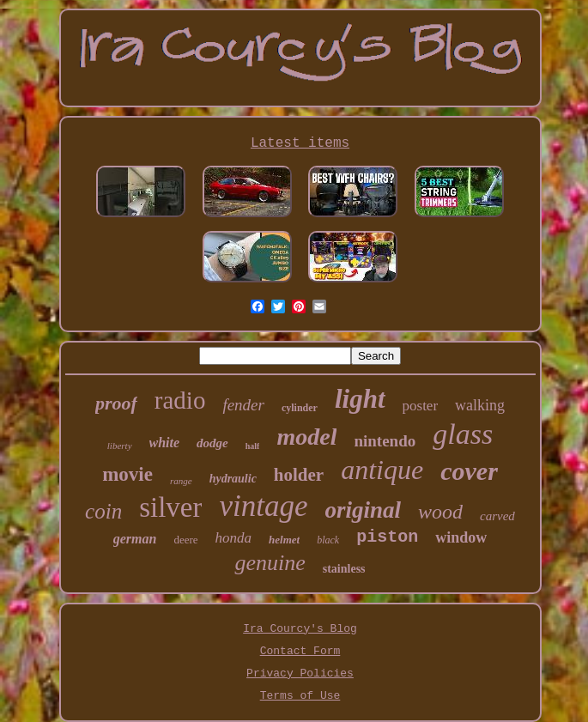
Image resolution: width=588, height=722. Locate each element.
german (135, 539)
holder (299, 475)
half (253, 446)
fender (243, 405)
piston (387, 537)
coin (103, 511)
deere (185, 540)
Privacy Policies (300, 673)
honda (234, 538)
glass (463, 434)
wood (440, 512)
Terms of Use (300, 696)
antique (382, 470)
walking (480, 405)
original (364, 510)
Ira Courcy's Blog (300, 629)
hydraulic (233, 479)
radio (180, 400)
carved (497, 516)
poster (421, 406)
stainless (344, 569)
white (165, 443)
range (181, 481)
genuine (270, 563)
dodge (212, 443)
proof (116, 403)
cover (469, 471)
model (306, 437)
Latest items (300, 143)
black (328, 540)
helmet (284, 540)
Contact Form (300, 651)
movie (127, 474)
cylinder (300, 408)
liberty (120, 446)
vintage (263, 506)
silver (170, 507)
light (360, 399)
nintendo (385, 441)
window (461, 537)
